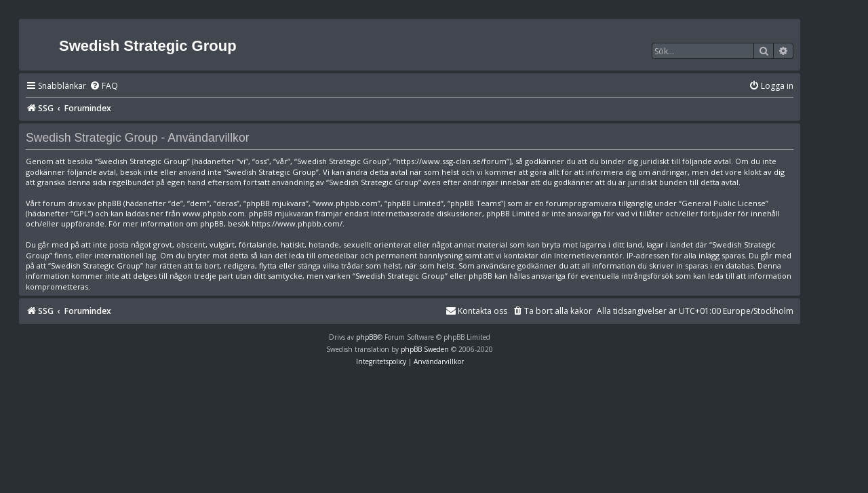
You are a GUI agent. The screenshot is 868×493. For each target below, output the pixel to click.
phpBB (367, 337)
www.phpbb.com (214, 213)
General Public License (724, 203)
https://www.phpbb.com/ (297, 223)
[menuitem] (104, 86)
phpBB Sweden (425, 349)
